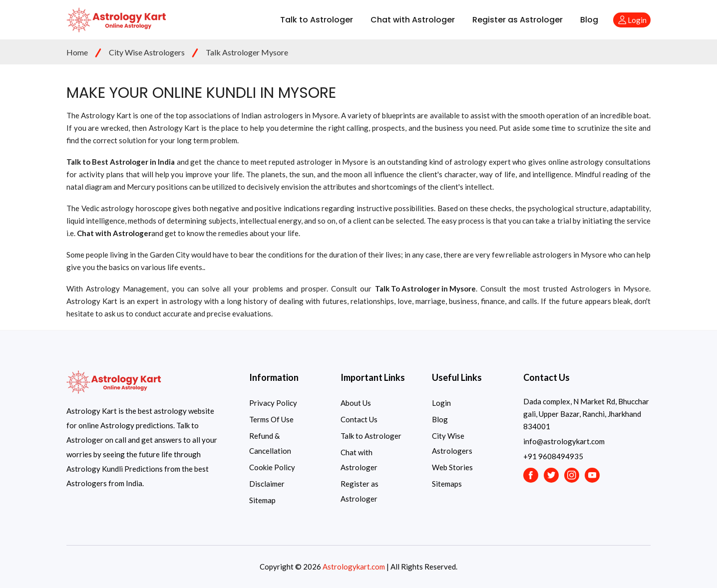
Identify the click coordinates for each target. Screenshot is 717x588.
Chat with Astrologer (413, 20)
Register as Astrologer (518, 20)
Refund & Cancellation (270, 443)
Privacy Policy (273, 403)
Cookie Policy (272, 467)
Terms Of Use (271, 419)
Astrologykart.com (354, 567)
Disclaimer (267, 484)
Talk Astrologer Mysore (247, 52)
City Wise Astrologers (147, 52)
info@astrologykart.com (564, 441)
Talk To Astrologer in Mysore (425, 289)
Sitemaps (447, 484)
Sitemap (262, 500)
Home (77, 52)
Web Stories (452, 467)
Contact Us (359, 419)
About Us (356, 403)
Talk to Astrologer (317, 20)
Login (441, 403)
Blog (589, 20)
